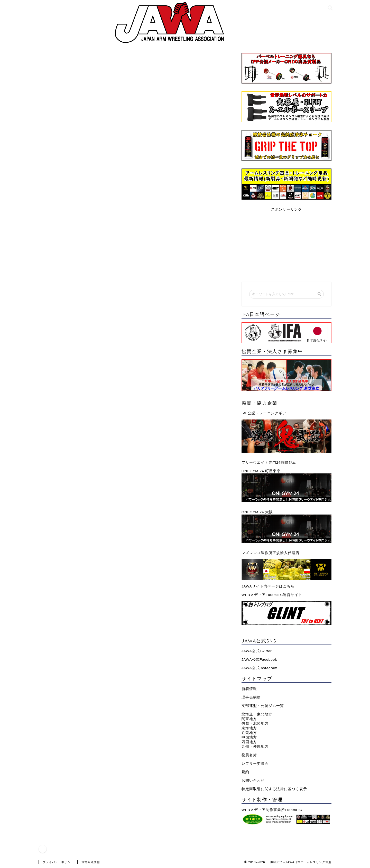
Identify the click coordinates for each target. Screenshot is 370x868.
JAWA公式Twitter (257, 651)
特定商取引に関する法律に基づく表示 (274, 789)
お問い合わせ (253, 781)
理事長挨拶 (251, 697)
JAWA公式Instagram (260, 668)
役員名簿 (249, 755)
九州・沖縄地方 (255, 747)
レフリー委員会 (255, 764)
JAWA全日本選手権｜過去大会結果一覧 (85, 450)
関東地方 (249, 719)
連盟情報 (54, 62)
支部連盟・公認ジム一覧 (263, 706)
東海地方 (249, 728)
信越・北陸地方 (255, 724)
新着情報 (249, 689)
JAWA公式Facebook (259, 660)
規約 (245, 772)
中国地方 (249, 737)
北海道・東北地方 (257, 714)
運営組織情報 (91, 862)
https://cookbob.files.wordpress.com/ (91, 362)
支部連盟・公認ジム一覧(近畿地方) (80, 482)
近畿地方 (249, 733)
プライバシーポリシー (58, 862)
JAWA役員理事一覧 (65, 466)
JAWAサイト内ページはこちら (268, 586)
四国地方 (249, 742)
